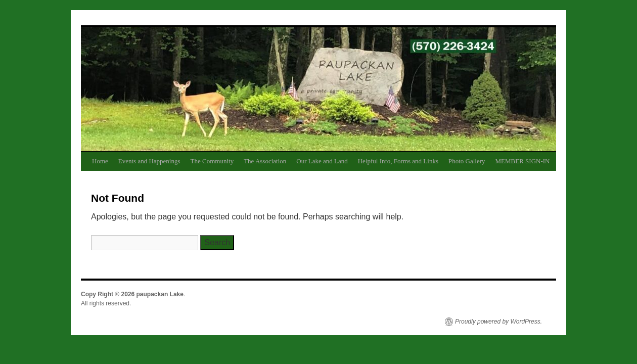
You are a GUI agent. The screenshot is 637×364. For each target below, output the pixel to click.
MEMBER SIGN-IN (523, 161)
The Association (265, 161)
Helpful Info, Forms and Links (398, 161)
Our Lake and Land (322, 161)
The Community (212, 161)
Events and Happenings (149, 161)
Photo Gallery (467, 161)
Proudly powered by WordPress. (498, 322)
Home (100, 161)
